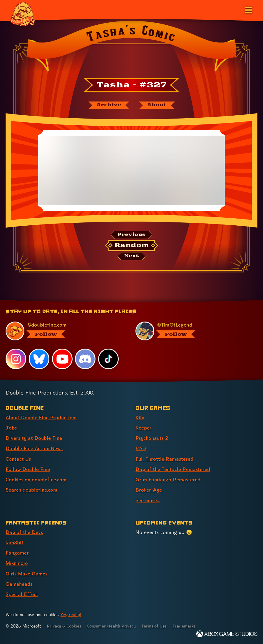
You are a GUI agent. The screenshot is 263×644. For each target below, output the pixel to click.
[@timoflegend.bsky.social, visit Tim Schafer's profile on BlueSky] (193, 332)
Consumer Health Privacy (115, 626)
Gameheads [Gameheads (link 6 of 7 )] (19, 584)
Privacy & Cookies (65, 626)
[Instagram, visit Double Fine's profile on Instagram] (16, 360)
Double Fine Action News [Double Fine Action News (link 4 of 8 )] (35, 449)
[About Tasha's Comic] (157, 105)
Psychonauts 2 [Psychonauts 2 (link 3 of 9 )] (153, 439)
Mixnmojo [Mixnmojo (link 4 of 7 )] (17, 563)
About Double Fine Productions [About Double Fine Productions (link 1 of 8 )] (42, 418)
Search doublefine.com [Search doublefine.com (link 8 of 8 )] (32, 490)
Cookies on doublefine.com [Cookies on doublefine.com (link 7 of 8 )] (37, 480)
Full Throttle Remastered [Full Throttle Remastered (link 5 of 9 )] (165, 459)
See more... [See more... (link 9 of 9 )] (148, 501)
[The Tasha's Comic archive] (108, 105)
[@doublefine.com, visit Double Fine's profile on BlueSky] (63, 332)
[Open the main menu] (248, 9)
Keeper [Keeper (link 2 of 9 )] (144, 428)
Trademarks (190, 626)
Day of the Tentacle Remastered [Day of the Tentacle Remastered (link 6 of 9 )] (173, 469)
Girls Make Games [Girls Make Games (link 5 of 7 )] (27, 574)
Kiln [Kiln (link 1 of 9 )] (140, 418)
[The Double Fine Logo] (23, 14)
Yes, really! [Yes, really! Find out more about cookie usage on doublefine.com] (71, 614)
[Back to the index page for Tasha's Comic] (131, 48)
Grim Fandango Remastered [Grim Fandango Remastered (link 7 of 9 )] (169, 480)
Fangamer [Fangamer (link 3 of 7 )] (17, 553)
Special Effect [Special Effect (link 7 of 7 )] (22, 594)
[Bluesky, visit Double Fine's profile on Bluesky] (39, 360)
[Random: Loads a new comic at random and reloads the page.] (131, 246)
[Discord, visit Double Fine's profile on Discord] (86, 360)
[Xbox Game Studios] (227, 634)
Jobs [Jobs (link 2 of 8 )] (11, 428)
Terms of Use (159, 626)
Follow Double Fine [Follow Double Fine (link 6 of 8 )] (28, 469)
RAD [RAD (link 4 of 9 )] (141, 449)
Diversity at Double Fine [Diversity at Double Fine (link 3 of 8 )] (34, 439)
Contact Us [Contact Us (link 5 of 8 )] (18, 459)
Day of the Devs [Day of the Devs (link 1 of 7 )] (25, 532)
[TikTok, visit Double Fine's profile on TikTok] (108, 360)
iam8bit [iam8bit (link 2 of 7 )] (15, 543)
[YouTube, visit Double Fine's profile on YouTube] (62, 360)
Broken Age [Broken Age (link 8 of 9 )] (149, 490)
